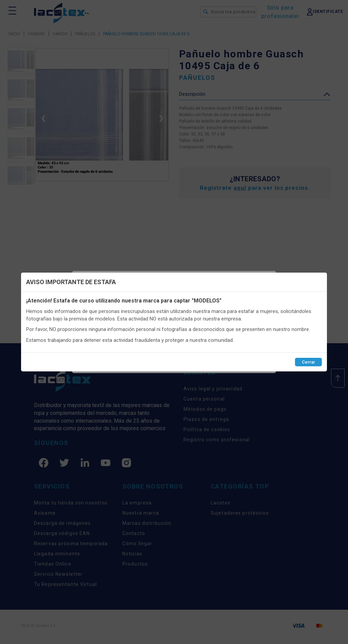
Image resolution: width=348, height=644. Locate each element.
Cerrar (308, 362)
